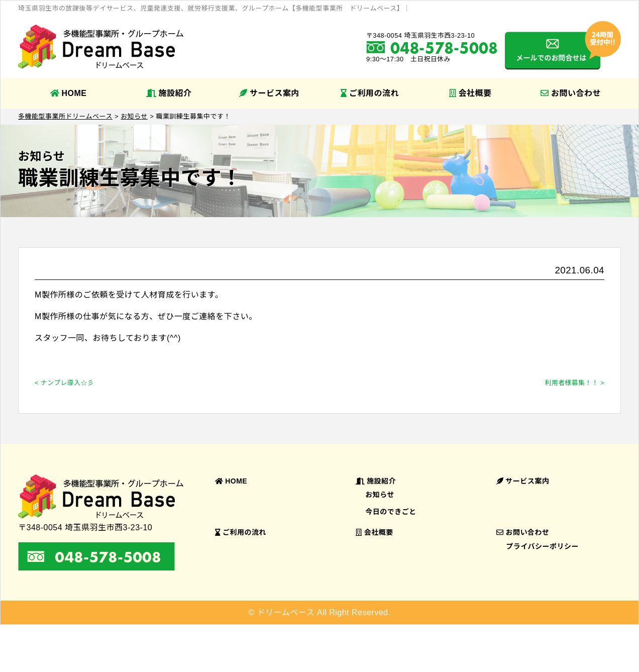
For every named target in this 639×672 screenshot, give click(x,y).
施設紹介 (169, 93)
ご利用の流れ (370, 93)
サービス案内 (269, 93)
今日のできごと (391, 512)
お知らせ (380, 495)
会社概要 (470, 93)
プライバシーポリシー (542, 546)
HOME (69, 93)
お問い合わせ (571, 93)
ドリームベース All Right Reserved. (324, 612)
